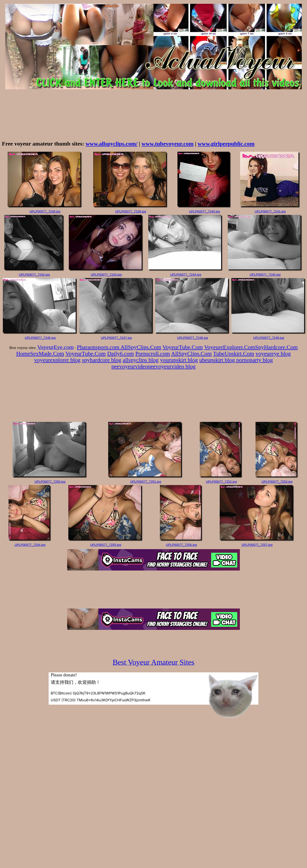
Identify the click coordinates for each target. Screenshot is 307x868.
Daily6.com (121, 354)
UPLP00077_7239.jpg (130, 211)
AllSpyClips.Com (141, 347)
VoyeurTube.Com (183, 347)
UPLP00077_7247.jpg (116, 338)
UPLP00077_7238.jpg (45, 211)
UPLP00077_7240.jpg (205, 211)
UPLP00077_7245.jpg (265, 275)
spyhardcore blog (102, 360)
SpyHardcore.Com (276, 347)
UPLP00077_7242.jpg (34, 275)
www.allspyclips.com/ (112, 144)
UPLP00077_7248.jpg (192, 338)
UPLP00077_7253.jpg (277, 482)
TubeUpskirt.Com (234, 354)
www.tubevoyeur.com (168, 144)
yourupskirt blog (179, 360)
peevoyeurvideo (129, 366)
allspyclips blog (141, 360)
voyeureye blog (273, 354)
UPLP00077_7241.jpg (270, 211)
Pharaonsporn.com (99, 347)
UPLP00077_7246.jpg (40, 338)
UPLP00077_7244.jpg (186, 275)
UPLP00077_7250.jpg (50, 482)
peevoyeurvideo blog (172, 366)
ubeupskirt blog (218, 360)
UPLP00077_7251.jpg (146, 482)
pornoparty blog (255, 360)
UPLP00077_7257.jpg (257, 545)
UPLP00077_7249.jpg (269, 338)
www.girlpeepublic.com (226, 144)
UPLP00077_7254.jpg (30, 545)
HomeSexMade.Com (40, 354)
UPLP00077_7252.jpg (221, 482)
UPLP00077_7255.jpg (106, 545)
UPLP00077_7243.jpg (106, 275)
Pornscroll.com (153, 354)
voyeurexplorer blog (57, 360)
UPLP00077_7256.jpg (181, 545)
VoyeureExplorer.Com (230, 347)
